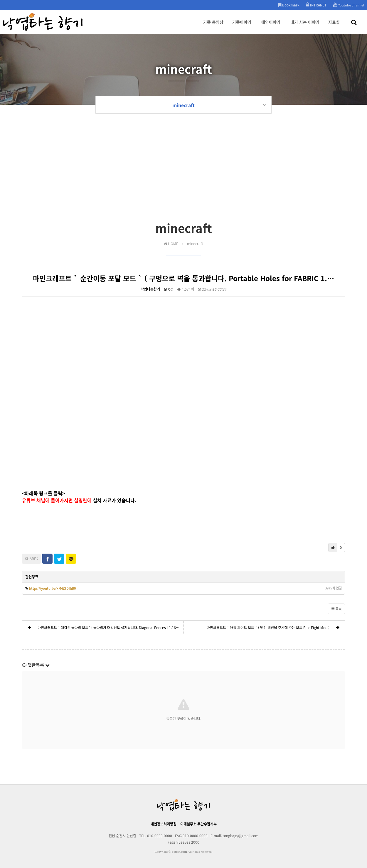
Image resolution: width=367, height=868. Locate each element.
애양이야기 (271, 26)
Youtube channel (349, 5)
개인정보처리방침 (164, 824)
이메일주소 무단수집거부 (198, 824)
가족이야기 (242, 26)
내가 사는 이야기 (305, 26)
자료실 (334, 26)
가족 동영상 (213, 26)
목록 (336, 609)
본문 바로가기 (0, 0)
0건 (169, 289)
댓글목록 (36, 665)
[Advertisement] (184, 175)
